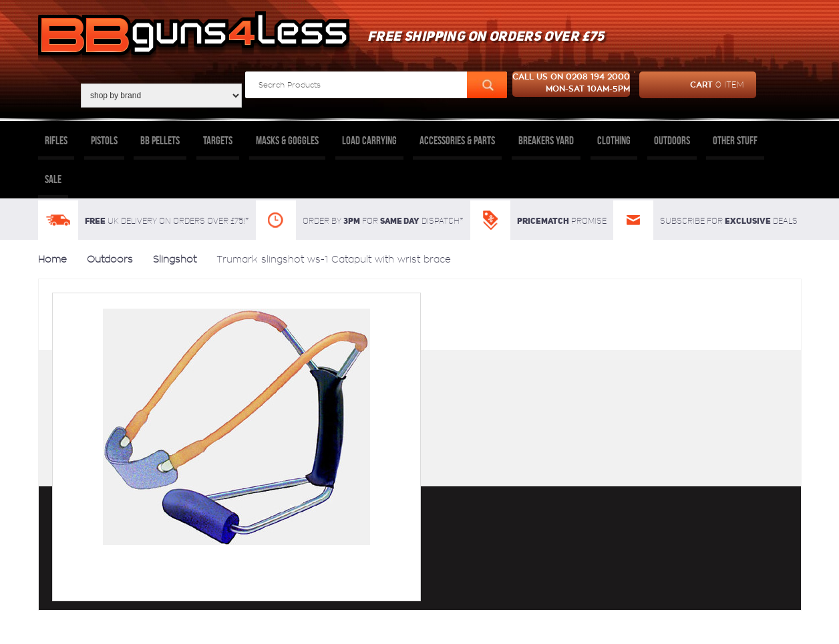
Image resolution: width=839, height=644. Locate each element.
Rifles (56, 140)
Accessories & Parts (457, 140)
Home (52, 259)
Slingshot (175, 259)
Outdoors (672, 140)
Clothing (614, 140)
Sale (53, 179)
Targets (218, 140)
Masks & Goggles (287, 140)
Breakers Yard (546, 140)
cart (692, 85)
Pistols (104, 140)
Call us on (571, 84)
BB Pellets (160, 140)
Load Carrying (369, 140)
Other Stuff (735, 140)
